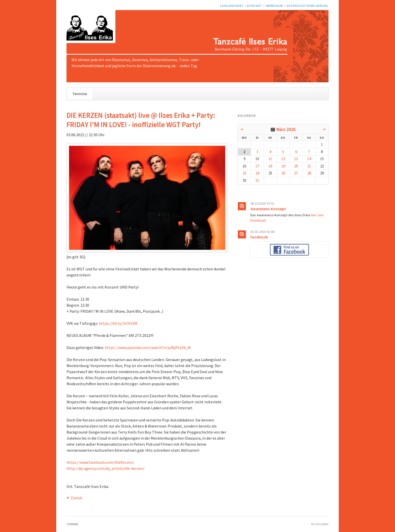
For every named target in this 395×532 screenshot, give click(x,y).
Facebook (259, 237)
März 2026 (286, 129)
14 (309, 159)
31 (257, 180)
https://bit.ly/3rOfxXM (118, 323)
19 (283, 166)
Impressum (274, 6)
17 (257, 166)
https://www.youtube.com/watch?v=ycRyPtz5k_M (148, 347)
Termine (80, 94)
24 (257, 173)
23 (244, 173)
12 (283, 159)
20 (296, 166)
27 (296, 173)
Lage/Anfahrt (232, 6)
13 (296, 159)
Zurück (76, 498)
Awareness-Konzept (268, 209)
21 (309, 166)
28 (309, 173)
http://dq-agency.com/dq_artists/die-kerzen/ (106, 468)
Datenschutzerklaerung (308, 6)
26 (283, 173)
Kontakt (255, 6)
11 (270, 159)
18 (270, 166)
